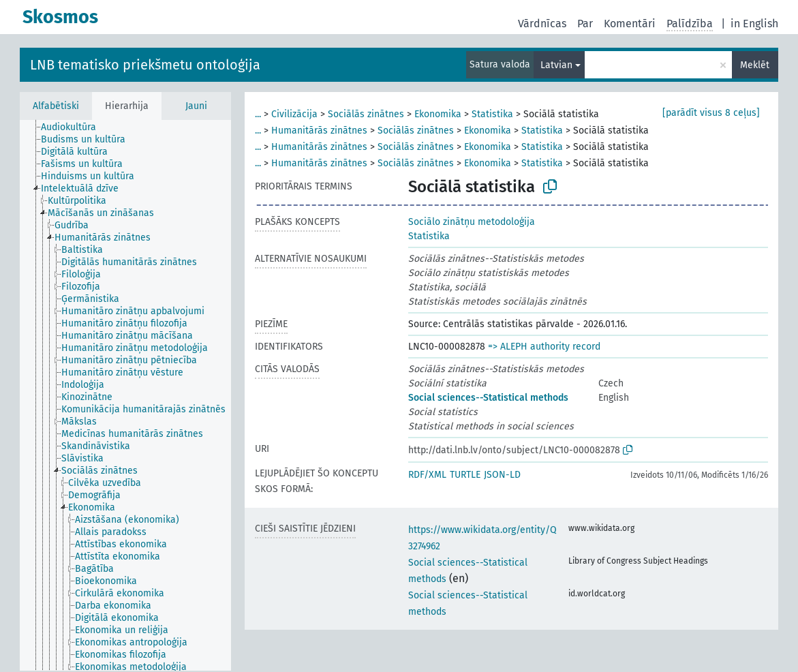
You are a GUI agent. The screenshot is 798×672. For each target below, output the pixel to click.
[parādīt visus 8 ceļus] (711, 113)
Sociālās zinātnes (366, 114)
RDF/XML (427, 475)
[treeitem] (74, 127)
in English (754, 24)
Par (585, 24)
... (258, 114)
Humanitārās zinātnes (319, 131)
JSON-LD (502, 475)
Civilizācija (294, 114)
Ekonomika (438, 114)
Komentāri (630, 24)
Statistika (492, 114)
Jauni (196, 106)
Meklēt (755, 65)
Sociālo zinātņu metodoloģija (472, 222)
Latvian (556, 65)
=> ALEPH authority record (544, 347)
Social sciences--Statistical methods (488, 398)
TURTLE (465, 475)
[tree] (125, 395)
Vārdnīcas (542, 24)
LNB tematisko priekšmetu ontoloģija (145, 65)
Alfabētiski (56, 106)
